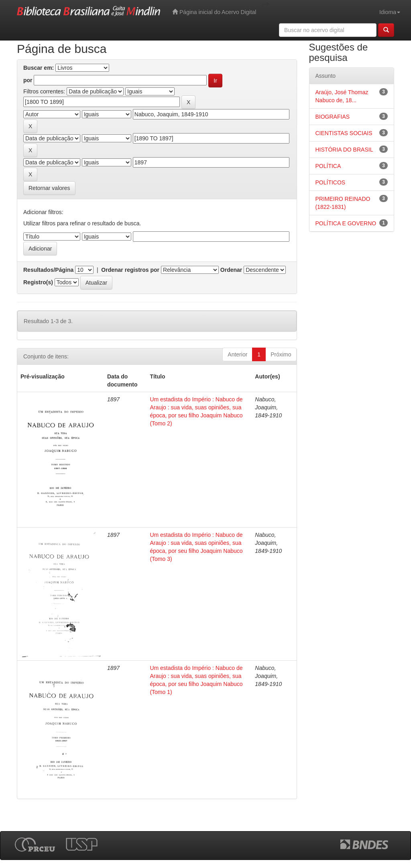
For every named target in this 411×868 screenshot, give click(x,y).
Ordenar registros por (130, 270)
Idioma (390, 12)
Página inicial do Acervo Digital (214, 12)
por (28, 80)
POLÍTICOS (331, 182)
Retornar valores (49, 188)
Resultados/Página (48, 270)
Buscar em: (39, 68)
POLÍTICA (328, 166)
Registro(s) (38, 282)
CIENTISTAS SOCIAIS (344, 133)
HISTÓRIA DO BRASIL (344, 150)
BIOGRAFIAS (333, 117)
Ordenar (231, 270)
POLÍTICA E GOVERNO (346, 223)
